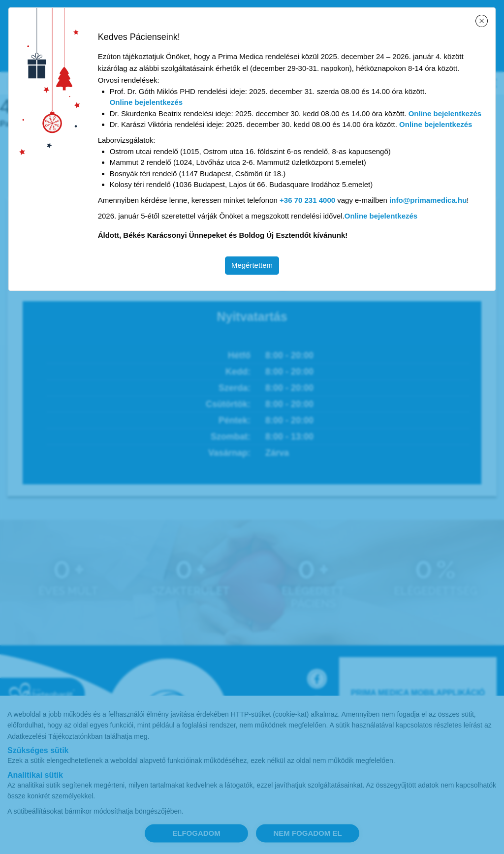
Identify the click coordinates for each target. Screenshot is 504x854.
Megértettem (252, 265)
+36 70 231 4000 (307, 200)
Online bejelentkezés (146, 102)
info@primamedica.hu (428, 200)
